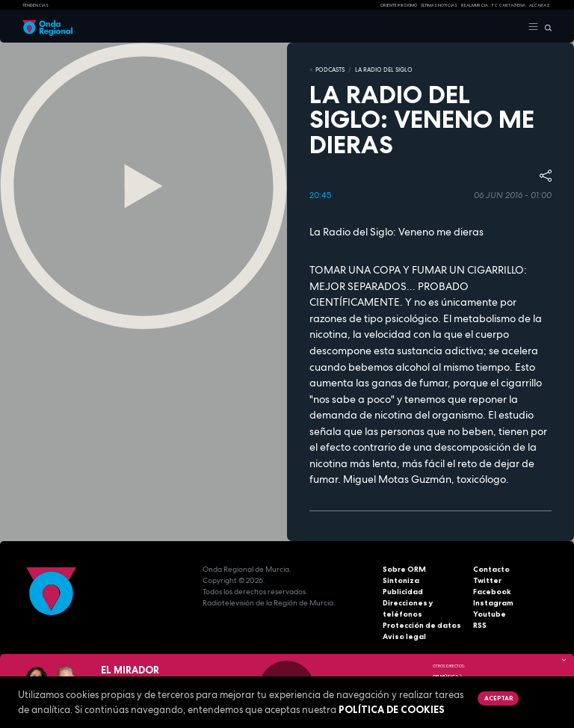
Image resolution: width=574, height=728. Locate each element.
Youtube (490, 614)
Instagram (493, 603)
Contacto (491, 569)
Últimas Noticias (439, 5)
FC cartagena (509, 5)
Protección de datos (422, 625)
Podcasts (330, 70)
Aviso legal (404, 636)
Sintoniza (401, 580)
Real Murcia (475, 5)
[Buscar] (545, 27)
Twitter (487, 580)
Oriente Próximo (399, 5)
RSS (480, 625)
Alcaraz (540, 5)
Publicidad (403, 592)
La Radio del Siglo (384, 70)
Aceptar (499, 698)
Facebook (492, 592)
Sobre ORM (404, 569)
